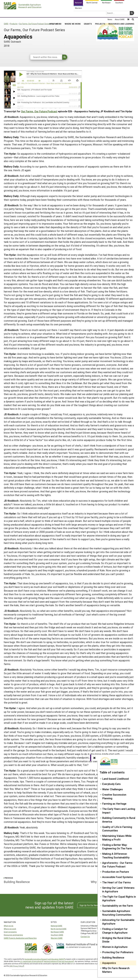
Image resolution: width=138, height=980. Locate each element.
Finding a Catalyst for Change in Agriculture (115, 931)
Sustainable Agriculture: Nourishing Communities (117, 913)
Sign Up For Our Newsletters (92, 905)
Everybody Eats (111, 784)
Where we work (10, 929)
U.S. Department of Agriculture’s (31, 961)
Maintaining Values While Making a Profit (117, 838)
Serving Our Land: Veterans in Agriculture (118, 890)
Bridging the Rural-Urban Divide (117, 940)
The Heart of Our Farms (116, 882)
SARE (6, 24)
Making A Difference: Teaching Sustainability (116, 856)
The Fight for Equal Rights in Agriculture (119, 898)
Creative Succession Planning (114, 796)
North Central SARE (59, 929)
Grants (88, 14)
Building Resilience (113, 957)
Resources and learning (13, 935)
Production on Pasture (116, 872)
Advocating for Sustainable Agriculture (118, 922)
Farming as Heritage (114, 804)
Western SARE (57, 938)
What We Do (55, 14)
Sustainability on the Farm (118, 906)
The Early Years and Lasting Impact (119, 811)
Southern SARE (57, 935)
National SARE (57, 926)
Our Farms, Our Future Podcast (39, 111)
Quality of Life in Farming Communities (117, 829)
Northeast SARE (57, 932)
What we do (9, 926)
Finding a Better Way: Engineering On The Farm (117, 847)
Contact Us (85, 937)
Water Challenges (112, 789)
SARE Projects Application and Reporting (20, 938)
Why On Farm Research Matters (116, 970)
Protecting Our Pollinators (118, 952)
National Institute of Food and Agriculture (58, 961)
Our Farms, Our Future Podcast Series (34, 24)
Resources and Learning (121, 14)
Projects (100, 14)
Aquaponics (109, 963)
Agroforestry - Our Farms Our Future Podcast (117, 865)
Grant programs (10, 932)
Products (14, 24)
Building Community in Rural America (119, 820)
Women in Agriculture (115, 947)
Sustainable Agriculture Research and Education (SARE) (44, 959)
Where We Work (73, 14)
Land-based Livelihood (115, 779)
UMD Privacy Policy (16, 966)
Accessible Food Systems (117, 877)
